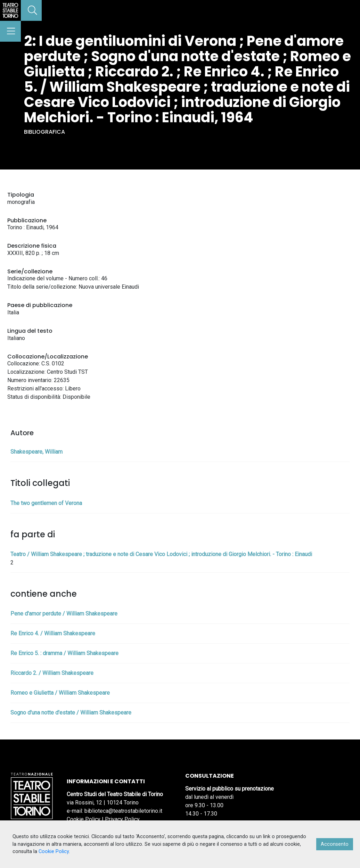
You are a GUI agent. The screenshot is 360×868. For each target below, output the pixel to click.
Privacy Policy (122, 819)
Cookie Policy (84, 819)
